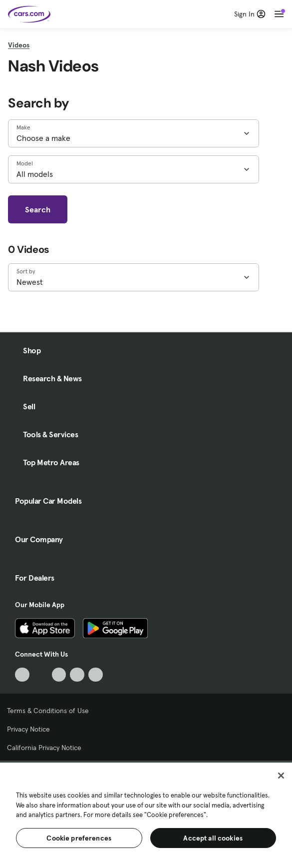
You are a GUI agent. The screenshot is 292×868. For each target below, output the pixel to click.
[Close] (281, 776)
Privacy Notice (28, 729)
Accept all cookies (213, 838)
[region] (146, 814)
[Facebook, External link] (41, 675)
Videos (19, 45)
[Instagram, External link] (77, 675)
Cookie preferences (79, 838)
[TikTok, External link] (22, 675)
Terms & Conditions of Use (48, 711)
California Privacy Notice (44, 748)
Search (38, 209)
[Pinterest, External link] (96, 675)
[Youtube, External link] (59, 675)
